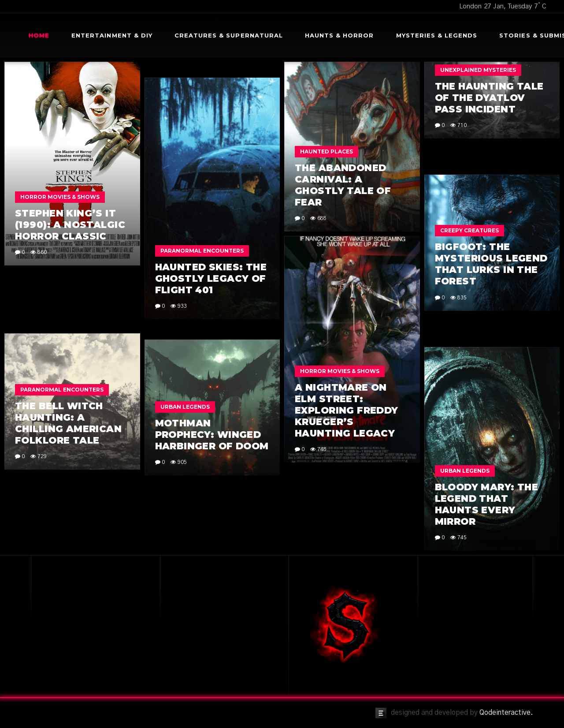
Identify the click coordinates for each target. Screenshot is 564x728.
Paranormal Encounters (202, 251)
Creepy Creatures (469, 230)
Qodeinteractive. (506, 713)
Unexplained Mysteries (478, 70)
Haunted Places (327, 151)
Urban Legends (185, 407)
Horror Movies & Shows (60, 197)
